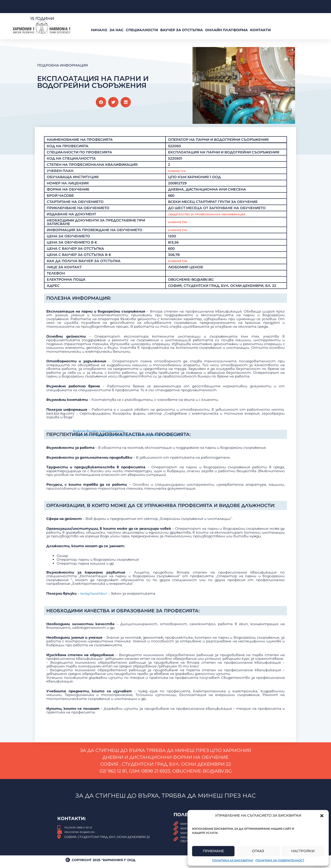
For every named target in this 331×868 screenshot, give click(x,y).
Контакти (260, 30)
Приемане (213, 851)
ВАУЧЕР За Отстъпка (182, 30)
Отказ (258, 851)
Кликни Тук (180, 172)
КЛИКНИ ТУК (180, 262)
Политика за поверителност (280, 860)
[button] (322, 816)
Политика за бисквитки (233, 860)
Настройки (303, 851)
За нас (117, 30)
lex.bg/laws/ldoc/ (94, 628)
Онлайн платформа (226, 30)
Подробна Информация (62, 65)
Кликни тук (180, 223)
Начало (99, 30)
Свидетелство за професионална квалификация (221, 215)
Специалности (142, 30)
